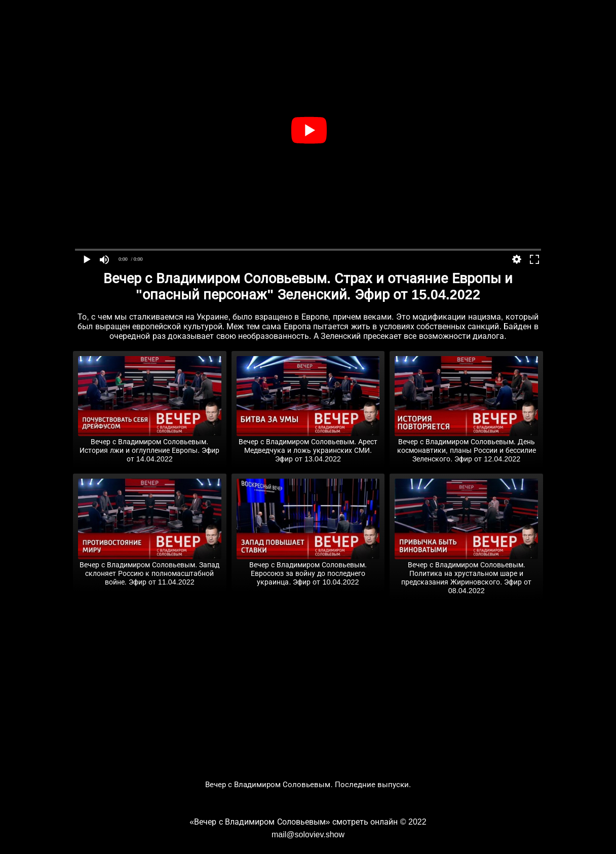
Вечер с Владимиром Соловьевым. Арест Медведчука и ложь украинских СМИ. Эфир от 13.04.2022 (308, 446)
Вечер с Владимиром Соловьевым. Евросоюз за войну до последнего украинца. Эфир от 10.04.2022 (308, 569)
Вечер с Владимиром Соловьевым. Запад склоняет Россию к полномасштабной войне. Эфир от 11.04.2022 (150, 569)
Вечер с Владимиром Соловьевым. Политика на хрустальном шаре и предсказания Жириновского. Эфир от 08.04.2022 (466, 574)
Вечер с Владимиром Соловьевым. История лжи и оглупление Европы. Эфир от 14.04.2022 (150, 446)
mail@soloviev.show (308, 834)
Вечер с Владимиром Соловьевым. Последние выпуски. (308, 784)
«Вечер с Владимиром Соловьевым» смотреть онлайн (294, 822)
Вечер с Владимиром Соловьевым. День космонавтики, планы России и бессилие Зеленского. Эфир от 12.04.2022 (466, 446)
